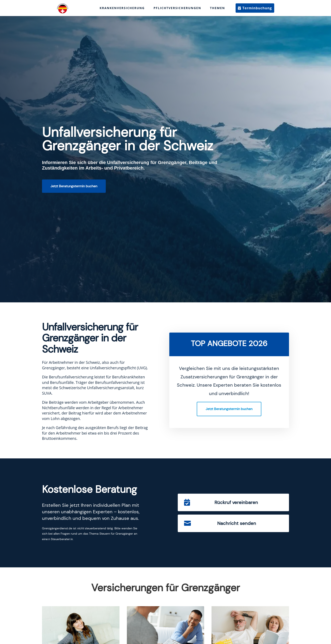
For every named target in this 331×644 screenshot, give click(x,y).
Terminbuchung (257, 8)
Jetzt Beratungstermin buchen (74, 186)
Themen (218, 8)
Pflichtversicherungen (177, 8)
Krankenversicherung (122, 8)
